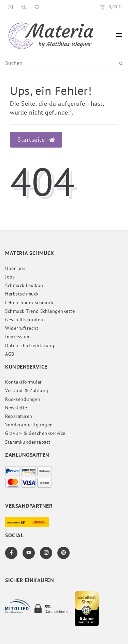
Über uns (15, 268)
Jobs (10, 277)
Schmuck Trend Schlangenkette (40, 311)
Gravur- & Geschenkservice (35, 433)
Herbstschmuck (22, 294)
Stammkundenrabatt (28, 442)
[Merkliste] (36, 7)
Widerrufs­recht (22, 328)
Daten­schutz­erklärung (30, 345)
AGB (10, 354)
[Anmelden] (11, 7)
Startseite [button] (36, 140)
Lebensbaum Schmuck (29, 303)
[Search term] (64, 63)
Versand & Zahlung (27, 390)
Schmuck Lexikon (24, 285)
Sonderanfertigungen (29, 425)
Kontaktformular (24, 382)
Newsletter (17, 408)
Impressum (17, 337)
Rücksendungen (23, 399)
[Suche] (121, 64)
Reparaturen (19, 416)
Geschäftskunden (24, 320)
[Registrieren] (24, 7)
